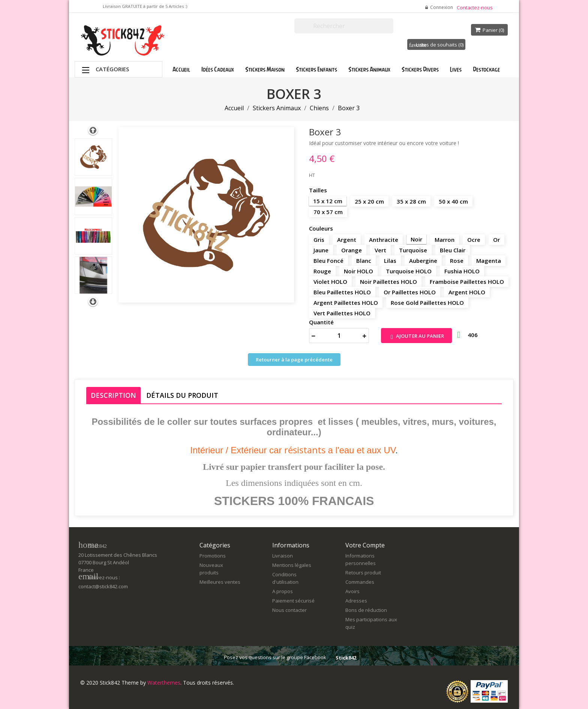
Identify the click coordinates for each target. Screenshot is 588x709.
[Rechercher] (344, 26)
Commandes (360, 582)
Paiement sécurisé (293, 601)
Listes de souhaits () (436, 45)
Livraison (283, 556)
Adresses (356, 601)
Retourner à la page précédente (294, 360)
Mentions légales (292, 565)
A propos (283, 591)
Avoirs (352, 591)
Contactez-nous (475, 7)
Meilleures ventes (220, 582)
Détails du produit (182, 395)
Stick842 (346, 658)
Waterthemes (163, 683)
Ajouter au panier (416, 337)
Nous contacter (289, 610)
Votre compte (365, 545)
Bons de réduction (366, 610)
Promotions (213, 556)
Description (113, 395)
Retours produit (363, 573)
